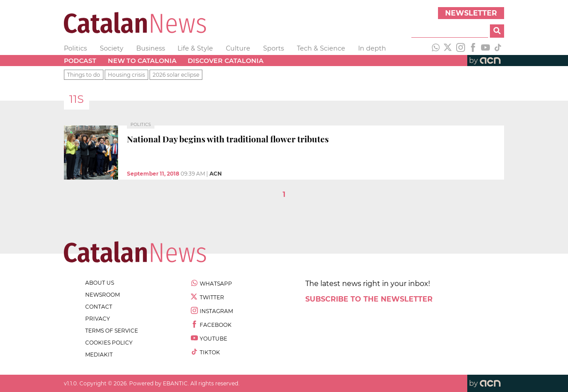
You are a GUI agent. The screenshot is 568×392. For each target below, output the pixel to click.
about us (100, 283)
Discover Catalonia (226, 61)
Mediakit (99, 355)
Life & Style (195, 48)
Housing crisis (126, 75)
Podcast (80, 61)
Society (112, 48)
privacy (98, 319)
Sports (274, 48)
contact (99, 307)
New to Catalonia (142, 61)
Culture (238, 48)
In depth (372, 48)
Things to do (84, 75)
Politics (75, 48)
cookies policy (109, 343)
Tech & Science (321, 48)
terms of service (112, 331)
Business (151, 48)
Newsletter (471, 13)
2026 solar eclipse (176, 75)
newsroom (103, 295)
